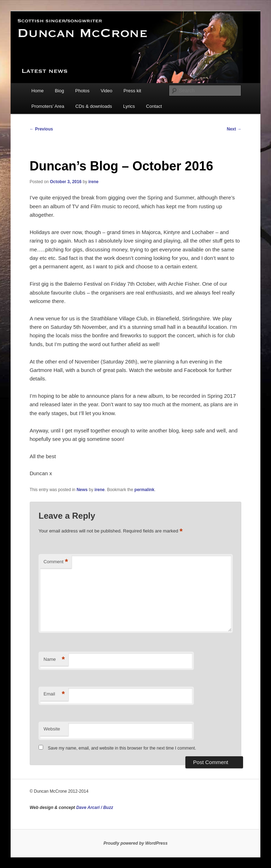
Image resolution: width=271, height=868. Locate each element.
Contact (154, 106)
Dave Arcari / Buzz (94, 808)
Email (54, 694)
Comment (56, 562)
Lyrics (129, 106)
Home (38, 91)
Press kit (132, 91)
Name (54, 660)
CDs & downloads (94, 106)
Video (107, 91)
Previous (41, 129)
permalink (145, 490)
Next (234, 129)
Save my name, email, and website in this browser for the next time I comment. (122, 748)
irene (94, 182)
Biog (59, 91)
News (82, 490)
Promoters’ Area (48, 106)
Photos (82, 91)
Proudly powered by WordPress (135, 843)
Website (52, 729)
